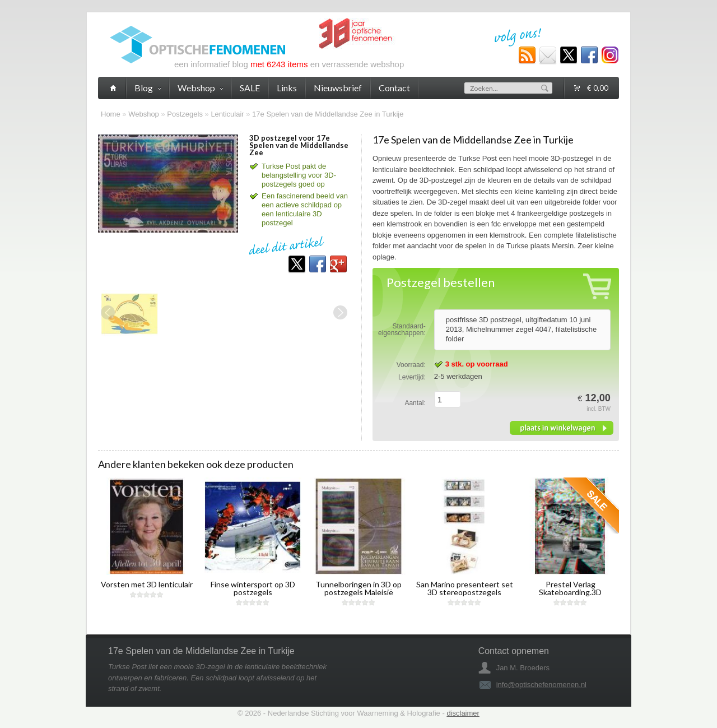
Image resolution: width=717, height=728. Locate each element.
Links (287, 88)
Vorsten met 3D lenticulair (147, 584)
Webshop (144, 114)
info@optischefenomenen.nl (541, 685)
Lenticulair (227, 114)
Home (111, 114)
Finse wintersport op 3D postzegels (253, 588)
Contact (394, 88)
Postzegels (185, 114)
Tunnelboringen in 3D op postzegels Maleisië (358, 588)
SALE (250, 88)
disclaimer (463, 713)
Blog (148, 88)
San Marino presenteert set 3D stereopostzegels (465, 588)
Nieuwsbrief (338, 88)
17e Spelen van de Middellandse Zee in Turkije (328, 114)
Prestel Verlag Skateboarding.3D (570, 588)
